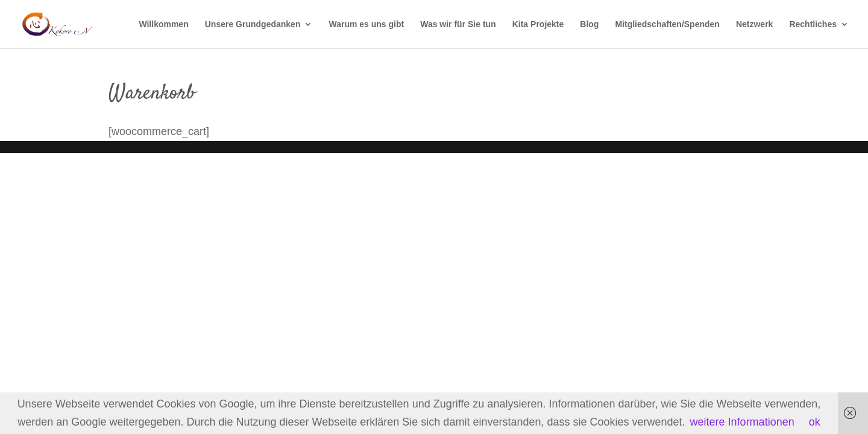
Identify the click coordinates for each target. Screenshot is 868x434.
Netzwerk (754, 24)
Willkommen (163, 24)
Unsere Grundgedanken (253, 24)
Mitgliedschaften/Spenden (667, 24)
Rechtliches (813, 24)
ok (815, 422)
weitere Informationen (742, 422)
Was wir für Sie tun (458, 24)
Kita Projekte (538, 24)
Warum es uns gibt (366, 24)
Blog (589, 24)
